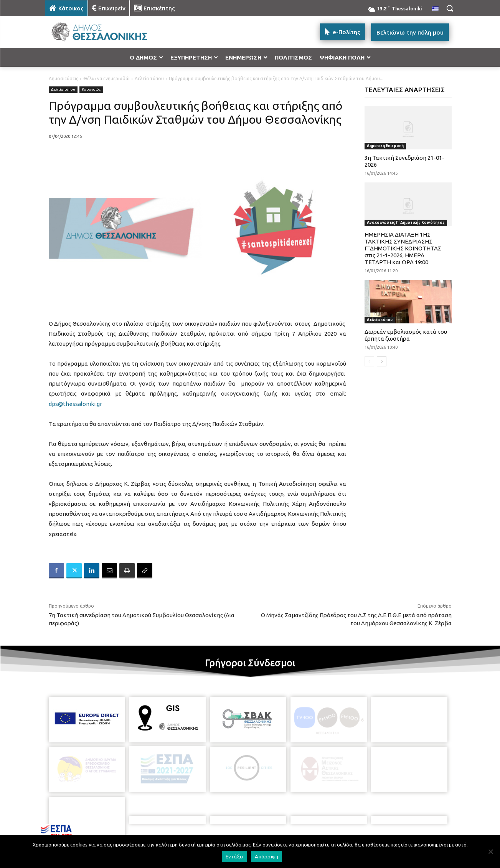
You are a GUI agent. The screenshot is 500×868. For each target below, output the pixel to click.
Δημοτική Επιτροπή (385, 146)
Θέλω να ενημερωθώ (106, 79)
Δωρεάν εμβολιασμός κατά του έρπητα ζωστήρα (406, 335)
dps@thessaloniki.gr (75, 404)
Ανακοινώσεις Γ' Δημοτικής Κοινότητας (406, 223)
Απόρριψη (267, 856)
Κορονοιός (91, 90)
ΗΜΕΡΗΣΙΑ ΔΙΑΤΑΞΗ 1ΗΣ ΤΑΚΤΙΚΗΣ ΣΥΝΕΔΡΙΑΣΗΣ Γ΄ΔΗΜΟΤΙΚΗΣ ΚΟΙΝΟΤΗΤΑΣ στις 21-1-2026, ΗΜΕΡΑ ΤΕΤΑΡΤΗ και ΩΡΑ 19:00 (403, 248)
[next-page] (382, 361)
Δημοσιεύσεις (64, 79)
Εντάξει (235, 856)
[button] (450, 8)
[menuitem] (435, 9)
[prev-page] (369, 361)
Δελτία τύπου (149, 79)
